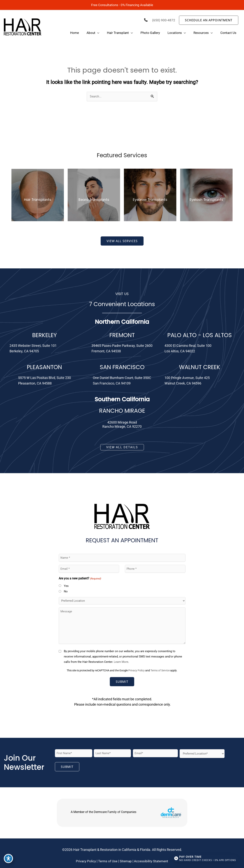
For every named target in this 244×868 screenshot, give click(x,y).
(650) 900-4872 (164, 20)
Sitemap (126, 861)
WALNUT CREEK (200, 368)
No (66, 592)
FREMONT (122, 336)
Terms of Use (107, 861)
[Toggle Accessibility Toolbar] (8, 860)
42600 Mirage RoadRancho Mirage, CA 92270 (122, 425)
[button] (209, 20)
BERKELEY (45, 336)
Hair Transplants (38, 200)
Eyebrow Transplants (150, 200)
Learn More (121, 662)
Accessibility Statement (152, 861)
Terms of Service (160, 671)
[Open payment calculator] (205, 857)
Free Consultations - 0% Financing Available (122, 5)
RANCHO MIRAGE (122, 411)
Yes (66, 586)
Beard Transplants (94, 200)
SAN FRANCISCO (122, 368)
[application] (97, 33)
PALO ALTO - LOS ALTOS (200, 336)
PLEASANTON (44, 368)
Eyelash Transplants (206, 200)
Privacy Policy (136, 671)
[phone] (145, 20)
